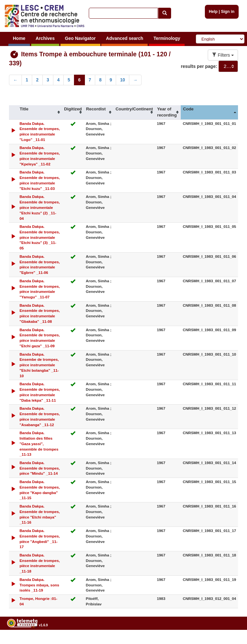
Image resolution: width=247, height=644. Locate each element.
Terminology (167, 38)
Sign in (228, 12)
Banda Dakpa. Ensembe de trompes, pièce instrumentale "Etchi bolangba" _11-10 (39, 365)
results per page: (199, 66)
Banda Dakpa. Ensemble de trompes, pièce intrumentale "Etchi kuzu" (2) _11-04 (40, 207)
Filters (223, 55)
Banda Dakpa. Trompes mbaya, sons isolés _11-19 (39, 585)
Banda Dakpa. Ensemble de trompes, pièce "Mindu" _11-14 (40, 468)
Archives (45, 38)
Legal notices (231, 642)
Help (213, 12)
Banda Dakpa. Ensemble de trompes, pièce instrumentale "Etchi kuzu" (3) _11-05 (40, 237)
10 (122, 80)
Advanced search (124, 38)
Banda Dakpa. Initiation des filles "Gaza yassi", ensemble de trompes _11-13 (39, 443)
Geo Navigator (80, 38)
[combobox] (228, 66)
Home (19, 38)
